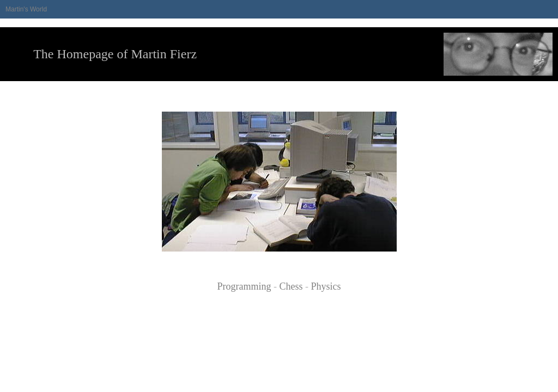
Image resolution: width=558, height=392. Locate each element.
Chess (291, 286)
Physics (326, 286)
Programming (244, 286)
